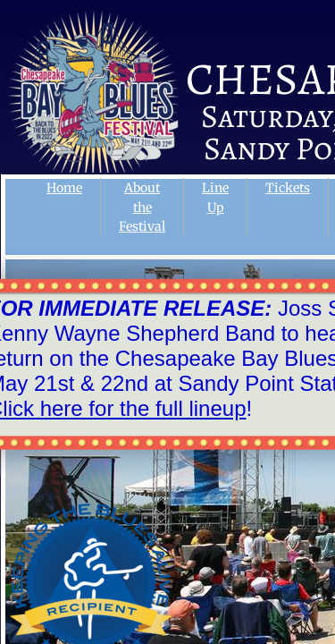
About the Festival (142, 207)
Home (64, 188)
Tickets (288, 188)
